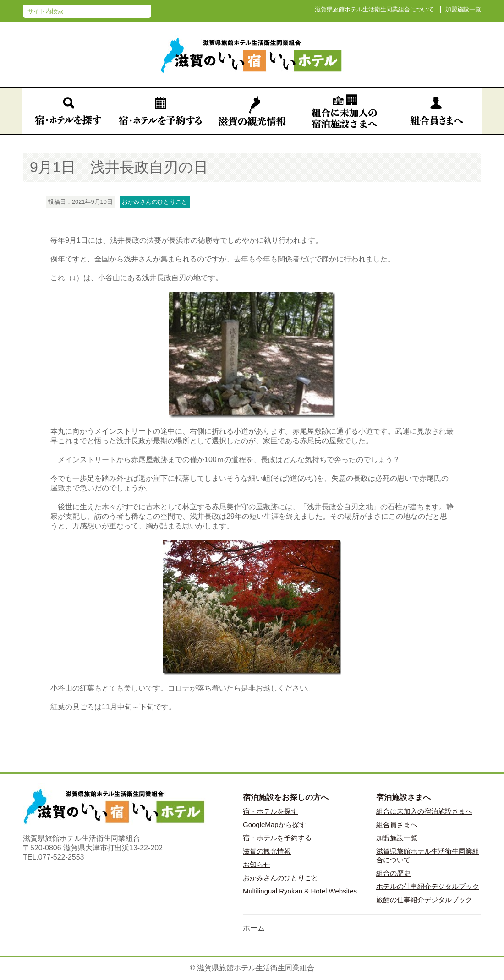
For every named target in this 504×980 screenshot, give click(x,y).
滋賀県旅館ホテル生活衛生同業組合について (374, 9)
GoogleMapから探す (274, 825)
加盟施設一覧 (463, 9)
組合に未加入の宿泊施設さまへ (424, 811)
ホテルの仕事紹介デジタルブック (428, 886)
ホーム (254, 928)
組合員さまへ (397, 825)
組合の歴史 (393, 873)
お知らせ (257, 864)
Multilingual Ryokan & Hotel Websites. (301, 891)
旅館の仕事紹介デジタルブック (424, 900)
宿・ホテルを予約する (277, 838)
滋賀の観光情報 (267, 851)
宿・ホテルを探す (270, 811)
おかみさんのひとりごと (281, 878)
